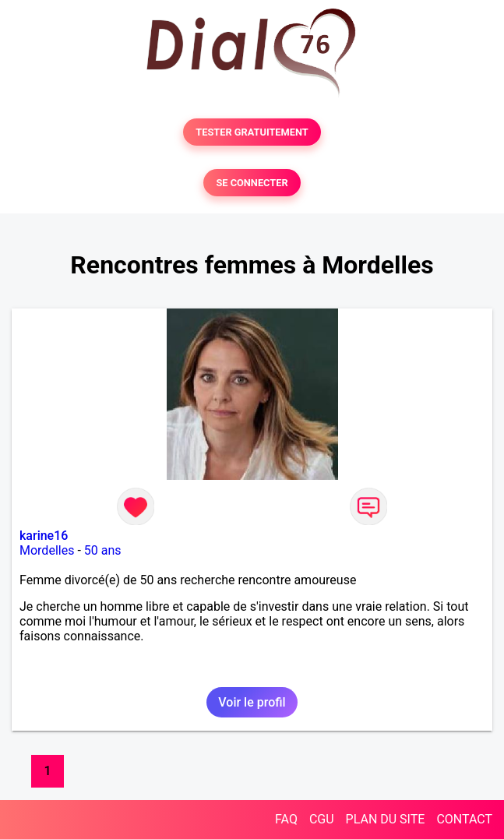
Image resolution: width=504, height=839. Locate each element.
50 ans (103, 550)
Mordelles (47, 550)
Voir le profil (252, 702)
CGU (322, 819)
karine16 (44, 536)
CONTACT (464, 819)
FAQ (286, 819)
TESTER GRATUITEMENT (252, 132)
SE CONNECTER (252, 183)
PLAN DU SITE (386, 819)
